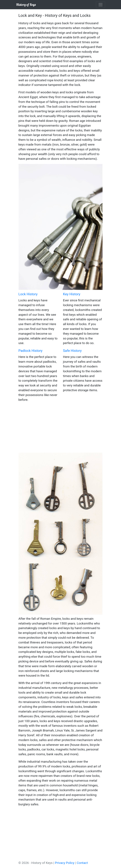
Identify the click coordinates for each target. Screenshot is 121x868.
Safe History (72, 351)
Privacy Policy (65, 863)
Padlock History (31, 351)
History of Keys (26, 5)
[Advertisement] (61, 428)
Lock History (28, 294)
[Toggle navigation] (101, 5)
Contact (82, 863)
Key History (72, 294)
